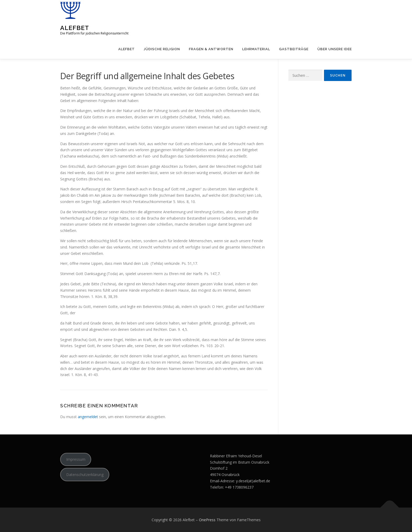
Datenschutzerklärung (85, 475)
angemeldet (88, 417)
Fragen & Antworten (211, 49)
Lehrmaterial (256, 49)
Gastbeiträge (294, 49)
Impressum (76, 459)
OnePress (207, 520)
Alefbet (75, 28)
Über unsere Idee (335, 49)
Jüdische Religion (162, 49)
